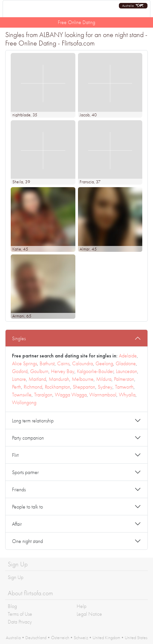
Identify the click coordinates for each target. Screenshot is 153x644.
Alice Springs (25, 363)
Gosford (20, 371)
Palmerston (124, 379)
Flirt (15, 455)
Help (82, 606)
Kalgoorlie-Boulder (95, 371)
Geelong (104, 363)
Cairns (63, 363)
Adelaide (128, 356)
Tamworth (124, 387)
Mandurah (59, 379)
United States (136, 638)
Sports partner (25, 472)
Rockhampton (57, 387)
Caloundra (83, 363)
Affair (17, 524)
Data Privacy (20, 622)
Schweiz (81, 638)
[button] (133, 6)
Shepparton (84, 387)
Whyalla (127, 395)
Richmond (33, 387)
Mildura (104, 379)
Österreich (60, 638)
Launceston (127, 371)
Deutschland (36, 638)
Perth (17, 387)
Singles (19, 338)
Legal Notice (89, 614)
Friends (19, 489)
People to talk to (27, 507)
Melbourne (83, 379)
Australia (13, 638)
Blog (12, 606)
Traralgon (43, 395)
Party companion (28, 438)
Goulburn (39, 371)
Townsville (22, 395)
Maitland (37, 379)
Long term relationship (33, 421)
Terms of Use (20, 614)
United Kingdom (106, 638)
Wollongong (24, 402)
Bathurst (47, 363)
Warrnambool (103, 395)
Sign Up (16, 577)
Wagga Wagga (71, 395)
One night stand (27, 541)
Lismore (19, 379)
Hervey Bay (63, 371)
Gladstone (126, 363)
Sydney (105, 387)
